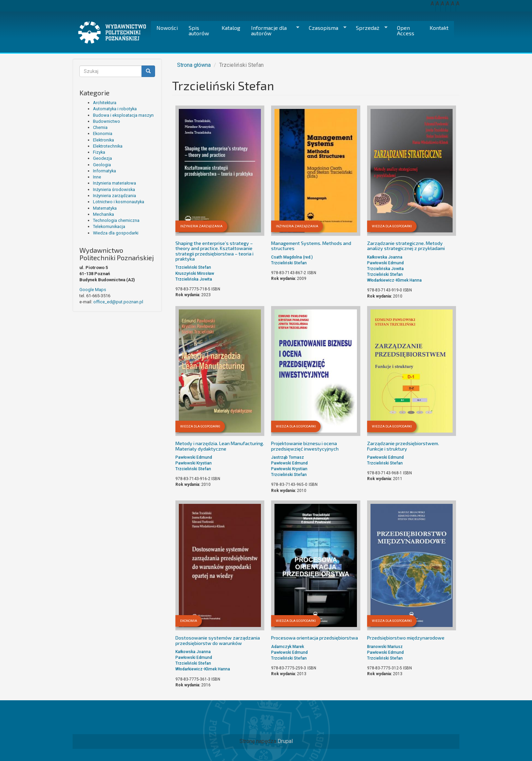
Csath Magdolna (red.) (292, 257)
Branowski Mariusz (385, 647)
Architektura (105, 103)
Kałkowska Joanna (385, 257)
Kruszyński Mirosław (195, 273)
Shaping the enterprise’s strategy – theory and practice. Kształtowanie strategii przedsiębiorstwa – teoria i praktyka (214, 251)
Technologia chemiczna (116, 220)
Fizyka (99, 152)
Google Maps (93, 290)
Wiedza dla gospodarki (116, 233)
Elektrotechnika (108, 146)
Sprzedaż (369, 28)
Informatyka (104, 171)
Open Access (406, 30)
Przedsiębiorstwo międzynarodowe (406, 638)
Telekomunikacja (109, 226)
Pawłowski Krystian (194, 463)
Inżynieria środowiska (114, 189)
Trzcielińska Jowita (194, 279)
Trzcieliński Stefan (193, 267)
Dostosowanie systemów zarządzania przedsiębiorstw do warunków (218, 640)
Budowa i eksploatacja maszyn (123, 115)
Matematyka (105, 208)
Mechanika (103, 214)
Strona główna (194, 65)
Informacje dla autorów (272, 30)
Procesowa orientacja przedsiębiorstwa (315, 638)
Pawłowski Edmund (385, 263)
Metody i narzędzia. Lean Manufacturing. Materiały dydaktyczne (220, 446)
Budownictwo (107, 121)
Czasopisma (325, 28)
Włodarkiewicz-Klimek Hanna (394, 280)
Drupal (285, 741)
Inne (97, 177)
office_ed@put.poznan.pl (118, 302)
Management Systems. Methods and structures (311, 246)
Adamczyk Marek (288, 647)
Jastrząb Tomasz (288, 457)
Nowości (167, 28)
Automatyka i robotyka (115, 109)
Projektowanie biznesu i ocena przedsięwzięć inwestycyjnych (305, 446)
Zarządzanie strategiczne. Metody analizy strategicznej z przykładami (406, 246)
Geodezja (102, 158)
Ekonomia (103, 134)
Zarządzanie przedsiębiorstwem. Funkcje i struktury (403, 446)
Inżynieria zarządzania (115, 196)
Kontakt (439, 28)
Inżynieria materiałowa (115, 183)
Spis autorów (199, 30)
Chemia (100, 127)
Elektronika (103, 140)
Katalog (231, 28)
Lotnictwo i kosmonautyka (119, 202)
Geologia (102, 165)
